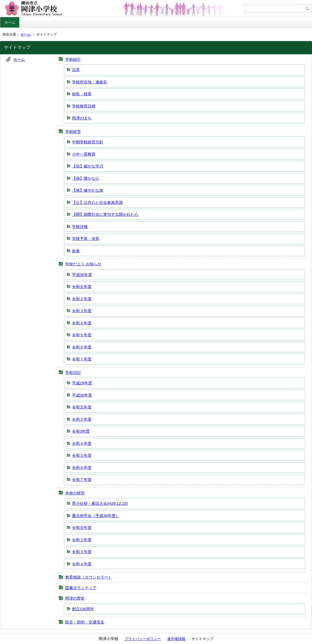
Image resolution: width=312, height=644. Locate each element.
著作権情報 (176, 639)
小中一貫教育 (84, 154)
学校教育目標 (84, 106)
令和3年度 (81, 431)
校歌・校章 (82, 94)
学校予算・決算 (86, 239)
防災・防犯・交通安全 (85, 622)
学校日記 (73, 373)
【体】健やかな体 (88, 190)
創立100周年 (83, 609)
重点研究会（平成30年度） (96, 516)
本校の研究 (75, 493)
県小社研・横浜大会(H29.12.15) (100, 503)
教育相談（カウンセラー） (89, 577)
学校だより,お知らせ (83, 264)
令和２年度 (82, 299)
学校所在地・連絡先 (90, 82)
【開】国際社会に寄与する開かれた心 (105, 214)
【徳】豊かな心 (86, 178)
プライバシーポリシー (143, 639)
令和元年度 (82, 287)
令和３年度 (82, 311)
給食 (76, 251)
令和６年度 (82, 347)
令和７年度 (82, 359)
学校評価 (80, 227)
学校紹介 (73, 59)
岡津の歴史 (75, 598)
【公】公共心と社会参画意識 (97, 202)
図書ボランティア (81, 588)
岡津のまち (82, 118)
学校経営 (73, 132)
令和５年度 (82, 335)
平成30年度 (82, 275)
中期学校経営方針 (88, 142)
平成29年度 (82, 383)
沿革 (76, 70)
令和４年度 (82, 323)
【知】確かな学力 (88, 166)
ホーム (10, 22)
